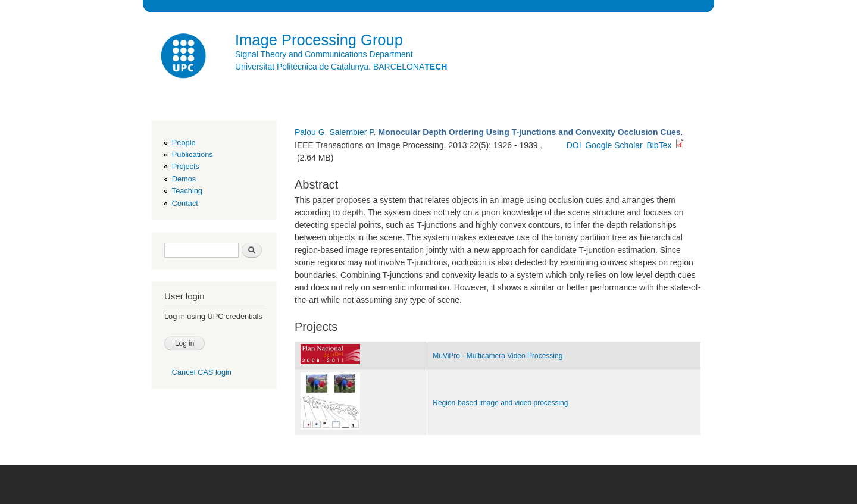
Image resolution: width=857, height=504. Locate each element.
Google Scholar (614, 145)
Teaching (187, 191)
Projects (186, 166)
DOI (574, 145)
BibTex (659, 145)
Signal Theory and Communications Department (324, 54)
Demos (184, 179)
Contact (185, 203)
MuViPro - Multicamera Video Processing (498, 356)
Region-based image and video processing (500, 403)
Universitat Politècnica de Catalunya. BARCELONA (341, 67)
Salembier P (351, 132)
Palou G (310, 132)
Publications (193, 154)
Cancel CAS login (202, 372)
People (184, 143)
